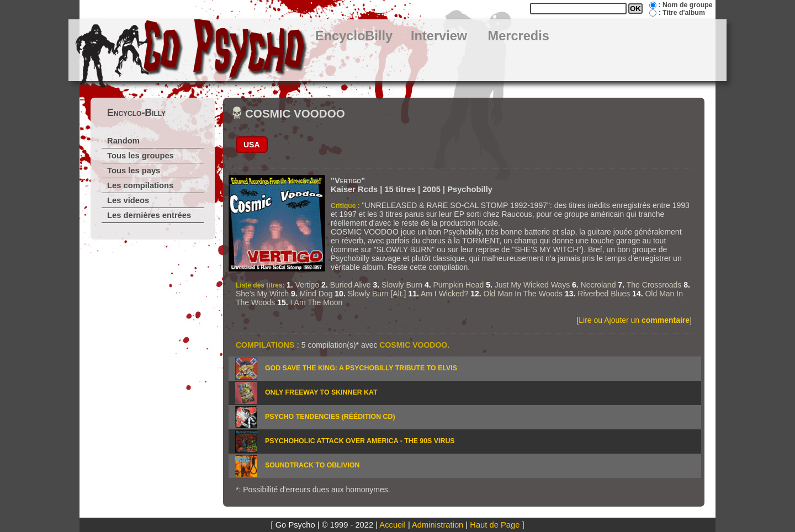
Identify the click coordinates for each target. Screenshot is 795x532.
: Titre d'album (681, 13)
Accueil (392, 525)
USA (252, 145)
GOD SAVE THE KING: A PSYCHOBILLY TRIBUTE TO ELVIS (361, 368)
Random (123, 141)
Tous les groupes (141, 156)
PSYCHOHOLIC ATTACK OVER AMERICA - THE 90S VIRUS (360, 441)
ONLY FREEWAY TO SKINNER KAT (321, 392)
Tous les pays (134, 171)
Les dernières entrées (149, 215)
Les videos (128, 200)
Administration (438, 525)
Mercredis (519, 36)
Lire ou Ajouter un (634, 320)
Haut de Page (495, 525)
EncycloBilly (354, 36)
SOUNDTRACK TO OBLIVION (312, 465)
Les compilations (140, 185)
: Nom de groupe (685, 5)
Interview (439, 36)
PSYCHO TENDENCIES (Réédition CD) (330, 417)
